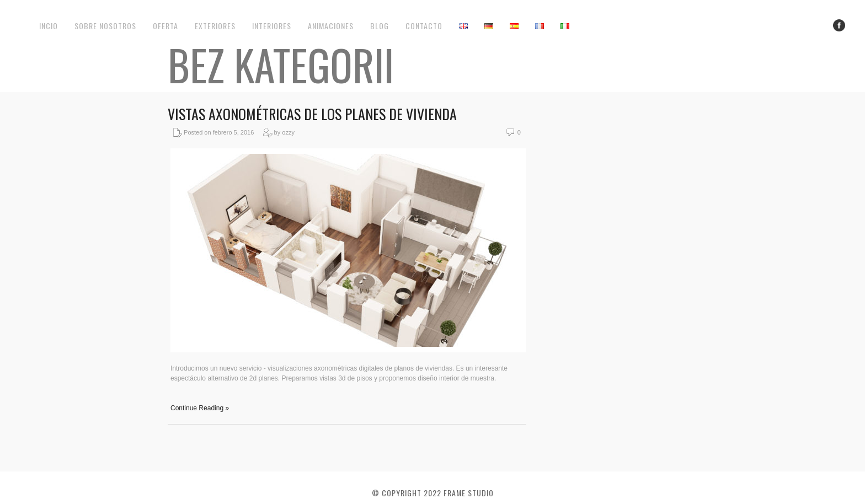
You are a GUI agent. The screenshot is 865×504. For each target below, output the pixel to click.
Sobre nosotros (105, 26)
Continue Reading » (200, 408)
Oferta (165, 26)
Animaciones (331, 26)
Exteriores (215, 26)
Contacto (424, 26)
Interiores (272, 26)
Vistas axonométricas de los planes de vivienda (312, 114)
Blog (380, 26)
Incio (49, 26)
